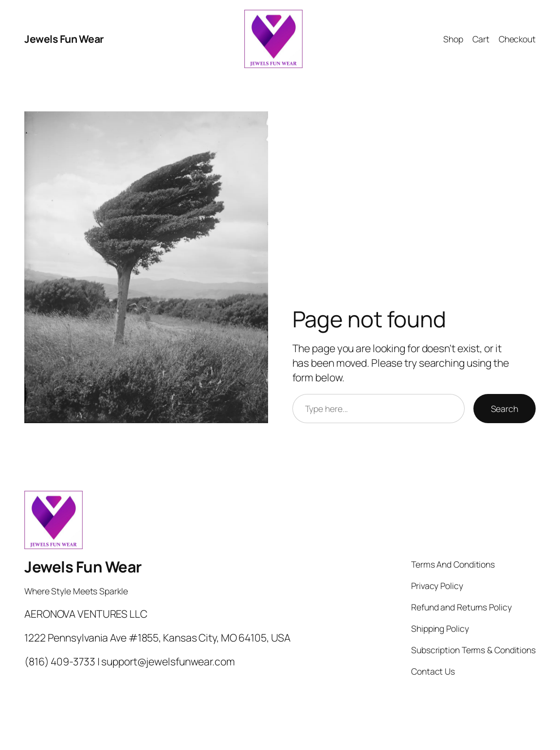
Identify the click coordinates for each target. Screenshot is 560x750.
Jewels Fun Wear (64, 39)
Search (505, 409)
